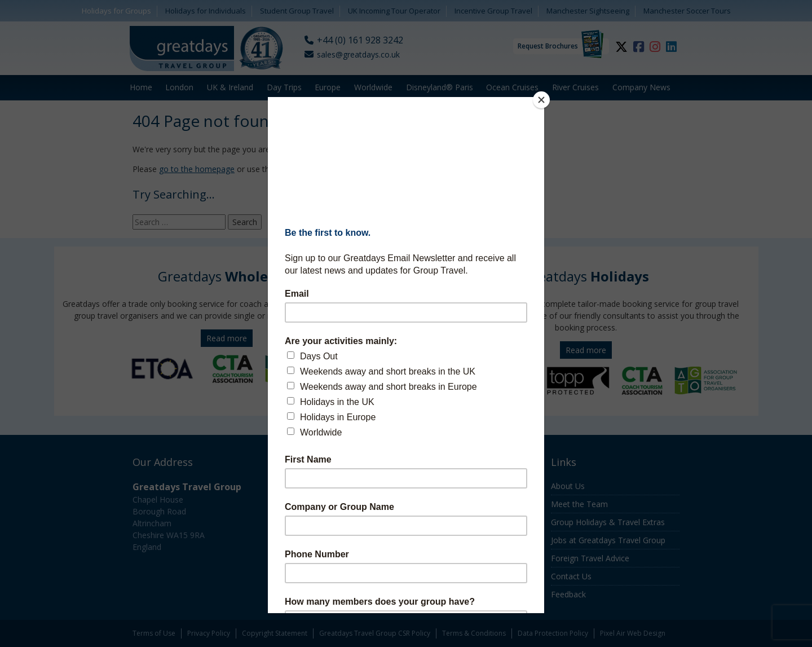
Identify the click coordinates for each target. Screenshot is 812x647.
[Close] (541, 100)
